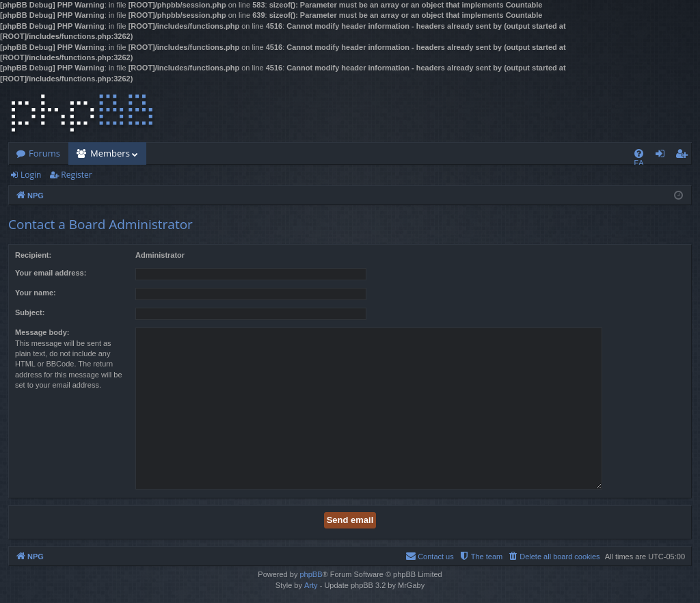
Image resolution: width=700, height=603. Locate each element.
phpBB (311, 574)
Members (110, 153)
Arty (311, 585)
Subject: (30, 312)
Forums (44, 153)
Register (76, 175)
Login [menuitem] (663, 156)
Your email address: (51, 273)
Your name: (36, 293)
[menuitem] (639, 153)
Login (31, 175)
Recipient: (33, 255)
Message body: (42, 332)
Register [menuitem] (684, 156)
